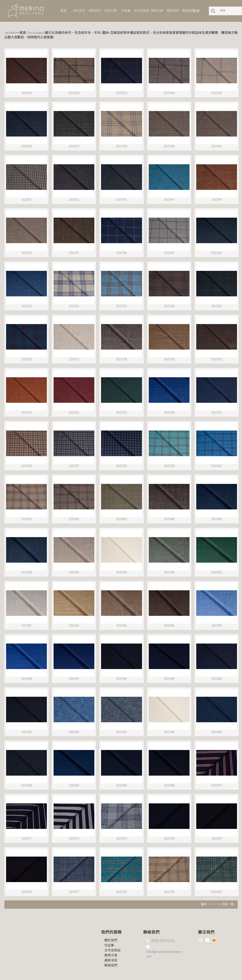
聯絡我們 (111, 948)
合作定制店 (113, 933)
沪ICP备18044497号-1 (53, 973)
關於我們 (111, 923)
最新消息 (111, 943)
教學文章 (111, 938)
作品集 (109, 928)
